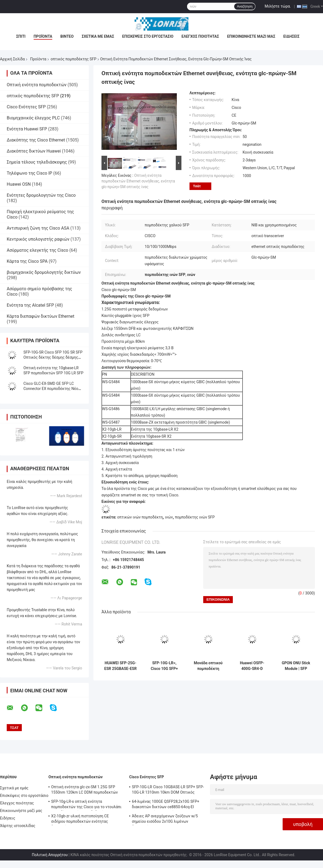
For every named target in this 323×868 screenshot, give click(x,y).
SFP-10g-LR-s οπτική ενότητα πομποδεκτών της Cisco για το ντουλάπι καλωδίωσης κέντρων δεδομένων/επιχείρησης (86, 805)
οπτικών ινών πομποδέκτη (140, 517)
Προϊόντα (43, 36)
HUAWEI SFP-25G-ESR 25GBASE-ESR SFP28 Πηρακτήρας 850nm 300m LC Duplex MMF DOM (120, 666)
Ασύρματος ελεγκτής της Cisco (37, 250)
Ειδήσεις (292, 36)
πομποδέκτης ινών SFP (195, 517)
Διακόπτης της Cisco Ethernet (36, 140)
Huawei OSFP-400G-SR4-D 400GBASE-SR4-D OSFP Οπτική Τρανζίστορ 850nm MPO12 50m (252, 666)
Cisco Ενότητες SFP (26, 107)
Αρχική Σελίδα (12, 59)
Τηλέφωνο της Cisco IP (29, 173)
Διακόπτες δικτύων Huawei (34, 151)
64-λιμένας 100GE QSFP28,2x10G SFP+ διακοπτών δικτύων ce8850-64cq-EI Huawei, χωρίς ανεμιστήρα (166, 805)
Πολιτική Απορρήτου (50, 855)
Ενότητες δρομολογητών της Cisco (41, 195)
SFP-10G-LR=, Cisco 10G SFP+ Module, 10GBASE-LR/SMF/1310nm (164, 666)
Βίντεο (67, 36)
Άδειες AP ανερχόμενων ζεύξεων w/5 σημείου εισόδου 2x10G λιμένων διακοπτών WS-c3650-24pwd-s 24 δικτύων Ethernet (165, 819)
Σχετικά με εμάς (98, 36)
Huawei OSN (19, 184)
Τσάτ (197, 186)
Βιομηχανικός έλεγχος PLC (33, 118)
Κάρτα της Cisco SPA (27, 261)
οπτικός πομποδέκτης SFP (73, 59)
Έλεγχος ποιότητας (200, 36)
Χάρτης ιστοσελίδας (18, 826)
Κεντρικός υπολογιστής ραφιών (38, 239)
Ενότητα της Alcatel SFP (30, 305)
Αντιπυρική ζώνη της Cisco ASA (38, 228)
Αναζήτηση (245, 6)
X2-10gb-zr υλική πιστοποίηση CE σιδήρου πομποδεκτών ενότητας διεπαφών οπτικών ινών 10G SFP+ (81, 819)
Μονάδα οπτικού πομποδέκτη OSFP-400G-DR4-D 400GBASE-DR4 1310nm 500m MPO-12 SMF (208, 666)
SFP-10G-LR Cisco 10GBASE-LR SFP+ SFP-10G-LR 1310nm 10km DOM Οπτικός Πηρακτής (168, 790)
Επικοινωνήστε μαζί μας (251, 36)
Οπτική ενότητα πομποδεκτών (37, 85)
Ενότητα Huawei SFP (27, 129)
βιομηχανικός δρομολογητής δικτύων (44, 272)
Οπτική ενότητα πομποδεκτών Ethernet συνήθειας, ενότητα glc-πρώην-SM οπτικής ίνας (138, 181)
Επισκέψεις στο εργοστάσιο (148, 36)
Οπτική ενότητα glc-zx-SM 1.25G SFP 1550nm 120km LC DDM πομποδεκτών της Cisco (85, 790)
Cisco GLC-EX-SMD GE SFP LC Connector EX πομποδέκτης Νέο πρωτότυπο (51, 389)
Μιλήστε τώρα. (278, 6)
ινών (169, 517)
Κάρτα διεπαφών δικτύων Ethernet (41, 316)
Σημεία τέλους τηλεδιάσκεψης (37, 162)
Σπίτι (21, 36)
